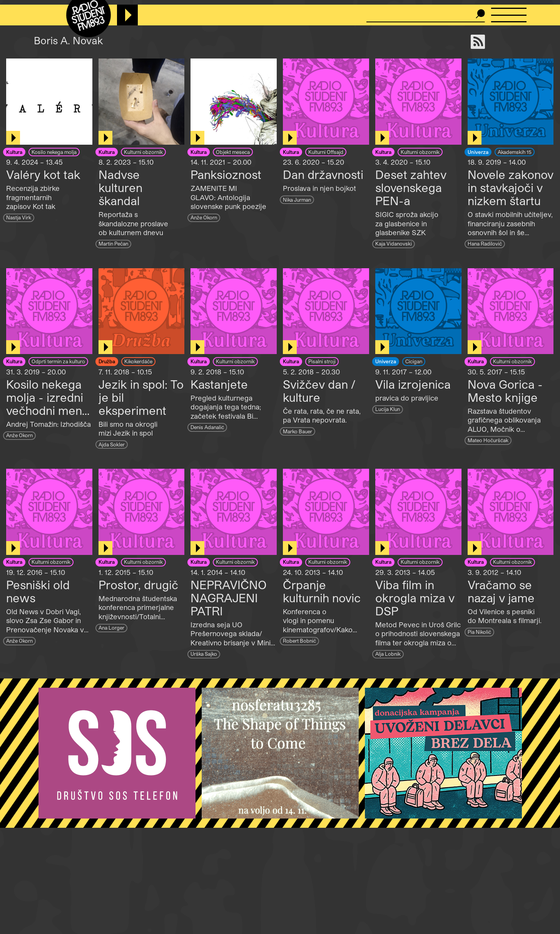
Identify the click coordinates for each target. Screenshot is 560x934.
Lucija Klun (388, 409)
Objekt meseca (233, 152)
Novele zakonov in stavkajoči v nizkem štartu (511, 187)
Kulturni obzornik (143, 152)
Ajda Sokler (112, 444)
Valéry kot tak (43, 174)
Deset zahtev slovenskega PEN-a (411, 187)
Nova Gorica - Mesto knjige (505, 391)
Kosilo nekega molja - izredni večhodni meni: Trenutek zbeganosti (47, 410)
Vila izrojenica (413, 384)
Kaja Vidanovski (394, 243)
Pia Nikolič (479, 632)
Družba (107, 361)
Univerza (478, 152)
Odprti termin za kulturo (58, 361)
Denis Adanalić (207, 427)
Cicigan (414, 361)
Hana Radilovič (485, 243)
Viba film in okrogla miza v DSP (415, 598)
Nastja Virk (19, 217)
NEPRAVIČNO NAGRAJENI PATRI (229, 598)
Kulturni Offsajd (326, 152)
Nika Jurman (297, 200)
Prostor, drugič (138, 585)
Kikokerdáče (138, 361)
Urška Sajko (204, 654)
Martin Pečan (113, 243)
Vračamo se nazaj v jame (501, 591)
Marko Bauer (298, 431)
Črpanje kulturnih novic (322, 591)
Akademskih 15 (515, 152)
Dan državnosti (323, 174)
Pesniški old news (38, 591)
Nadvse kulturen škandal (120, 187)
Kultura (14, 152)
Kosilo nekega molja (54, 152)
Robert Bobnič (299, 641)
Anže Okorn (204, 217)
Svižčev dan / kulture (319, 391)
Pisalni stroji (322, 361)
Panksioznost (226, 174)
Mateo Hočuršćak (488, 440)
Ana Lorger (111, 627)
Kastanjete (219, 384)
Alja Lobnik (388, 654)
